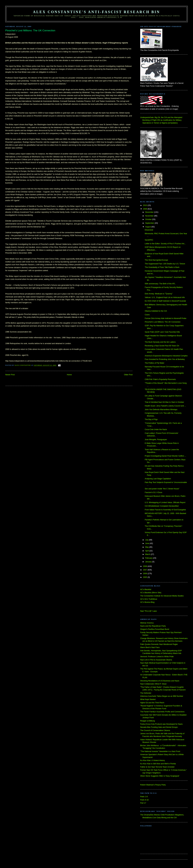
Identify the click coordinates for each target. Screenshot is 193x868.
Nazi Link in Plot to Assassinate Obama (156, 660)
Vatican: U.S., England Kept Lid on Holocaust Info (165, 297)
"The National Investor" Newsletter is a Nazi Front (160, 751)
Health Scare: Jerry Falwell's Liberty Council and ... (165, 406)
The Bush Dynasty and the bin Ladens (160, 342)
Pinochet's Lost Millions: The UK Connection (163, 322)
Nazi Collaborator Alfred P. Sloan (153, 684)
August (148, 227)
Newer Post (10, 375)
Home (69, 375)
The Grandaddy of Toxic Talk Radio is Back (162, 267)
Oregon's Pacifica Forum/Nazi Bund (155, 629)
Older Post (128, 375)
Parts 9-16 (144, 800)
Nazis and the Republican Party (153, 626)
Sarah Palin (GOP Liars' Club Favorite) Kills (162, 332)
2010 (145, 205)
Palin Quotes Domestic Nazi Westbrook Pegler (159, 644)
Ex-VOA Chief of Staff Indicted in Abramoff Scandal (165, 301)
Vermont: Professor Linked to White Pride (157, 657)
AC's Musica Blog (147, 602)
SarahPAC (149, 240)
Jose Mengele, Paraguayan (156, 440)
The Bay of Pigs (151, 419)
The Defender (146, 693)
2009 (145, 209)
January (149, 562)
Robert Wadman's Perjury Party (153, 785)
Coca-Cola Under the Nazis (156, 429)
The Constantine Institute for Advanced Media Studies (162, 596)
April (147, 551)
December (150, 212)
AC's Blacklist (146, 590)
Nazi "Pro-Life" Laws (148, 611)
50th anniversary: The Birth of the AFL (160, 284)
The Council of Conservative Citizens (155, 730)
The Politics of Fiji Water (155, 363)
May (147, 547)
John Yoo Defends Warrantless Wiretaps (161, 410)
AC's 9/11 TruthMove (149, 599)
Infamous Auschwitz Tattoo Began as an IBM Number (162, 696)
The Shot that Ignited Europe (156, 260)
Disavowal (149, 230)
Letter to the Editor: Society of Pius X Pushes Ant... (165, 244)
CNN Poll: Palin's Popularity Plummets (160, 379)
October (149, 219)
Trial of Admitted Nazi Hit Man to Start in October (164, 402)
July (147, 540)
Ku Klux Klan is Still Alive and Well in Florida (158, 764)
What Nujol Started (148, 699)
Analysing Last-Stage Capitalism (158, 479)
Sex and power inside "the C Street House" (162, 489)
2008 (145, 566)
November (150, 216)
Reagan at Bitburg (148, 721)
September (150, 223)
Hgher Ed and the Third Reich (152, 703)
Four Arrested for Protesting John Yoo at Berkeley (165, 359)
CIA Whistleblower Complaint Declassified (162, 506)
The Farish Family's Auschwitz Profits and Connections (162, 712)
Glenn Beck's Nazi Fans (150, 647)
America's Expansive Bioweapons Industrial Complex (166, 356)
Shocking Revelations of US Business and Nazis (160, 681)
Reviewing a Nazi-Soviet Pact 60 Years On (162, 346)
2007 (145, 570)
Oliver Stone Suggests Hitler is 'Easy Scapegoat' (160, 776)
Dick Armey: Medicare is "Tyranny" (159, 294)
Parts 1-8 (144, 797)
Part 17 (143, 803)
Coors (147, 315)
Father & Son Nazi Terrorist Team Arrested (157, 767)
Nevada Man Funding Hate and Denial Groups (159, 727)
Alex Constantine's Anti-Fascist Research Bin (96, 12)
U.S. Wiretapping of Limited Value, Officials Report (165, 502)
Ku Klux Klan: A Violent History (153, 760)
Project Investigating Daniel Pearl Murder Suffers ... (165, 456)
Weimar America (147, 623)
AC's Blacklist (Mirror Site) (151, 593)
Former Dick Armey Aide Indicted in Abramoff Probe (166, 318)
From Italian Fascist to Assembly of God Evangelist (165, 510)
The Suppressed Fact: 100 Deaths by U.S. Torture (165, 264)
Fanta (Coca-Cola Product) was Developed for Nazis (161, 724)
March (148, 554)
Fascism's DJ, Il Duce (153, 492)
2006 (145, 574)
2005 (145, 577)
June (147, 543)
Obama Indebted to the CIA (156, 311)
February (149, 558)
